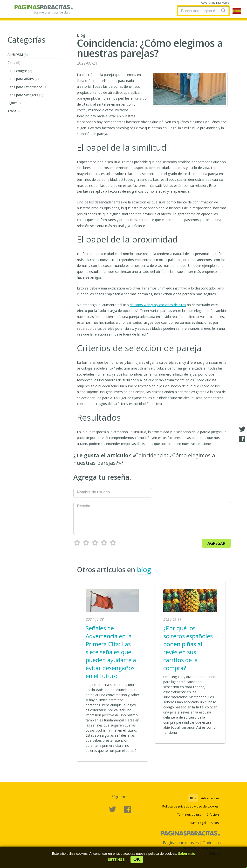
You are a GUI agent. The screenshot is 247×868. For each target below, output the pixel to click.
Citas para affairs (23, 79)
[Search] (223, 10)
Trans (14, 111)
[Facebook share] (242, 439)
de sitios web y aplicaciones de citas (158, 305)
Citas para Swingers (25, 95)
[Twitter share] (242, 429)
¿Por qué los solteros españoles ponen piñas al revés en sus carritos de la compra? (188, 648)
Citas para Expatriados (27, 87)
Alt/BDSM (18, 55)
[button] (116, 860)
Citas (14, 63)
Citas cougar (20, 71)
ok (137, 859)
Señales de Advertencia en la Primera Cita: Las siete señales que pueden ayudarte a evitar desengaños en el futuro (111, 652)
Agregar (216, 543)
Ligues (16, 103)
